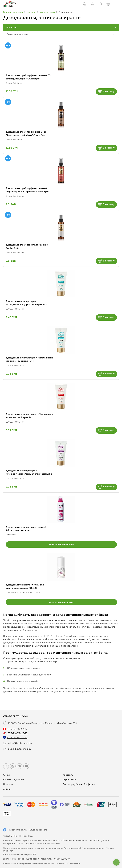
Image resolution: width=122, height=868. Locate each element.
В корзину (106, 92)
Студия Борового (38, 830)
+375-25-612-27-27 (15, 738)
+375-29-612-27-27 (15, 733)
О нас (6, 775)
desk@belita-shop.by (20, 749)
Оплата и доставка (14, 780)
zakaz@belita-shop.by (20, 743)
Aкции (7, 789)
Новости (8, 784)
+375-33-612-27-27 (15, 729)
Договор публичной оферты (79, 784)
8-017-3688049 (62, 859)
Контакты (68, 775)
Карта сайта (69, 780)
